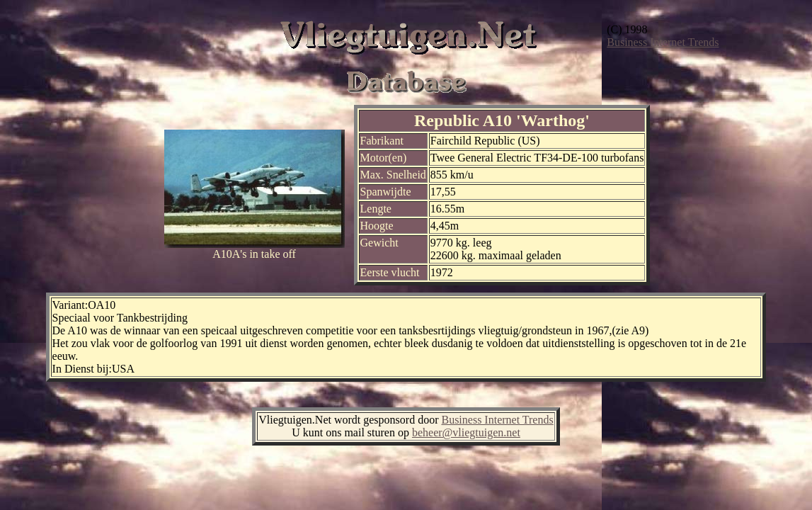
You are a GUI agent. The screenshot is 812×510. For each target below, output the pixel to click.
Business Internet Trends (663, 42)
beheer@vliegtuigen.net (466, 432)
